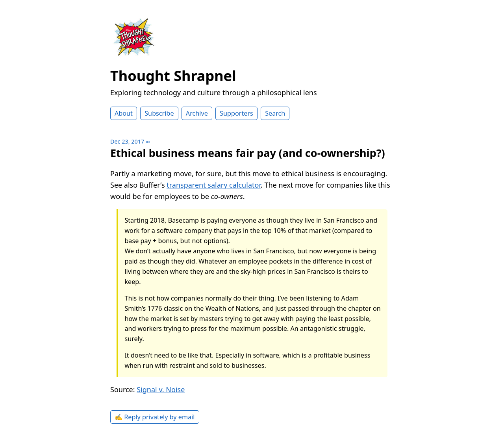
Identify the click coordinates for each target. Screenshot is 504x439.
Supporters (236, 113)
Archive (197, 113)
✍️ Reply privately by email (155, 417)
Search (275, 113)
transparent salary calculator (214, 185)
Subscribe (159, 113)
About (124, 113)
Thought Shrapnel (173, 76)
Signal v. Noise (161, 389)
